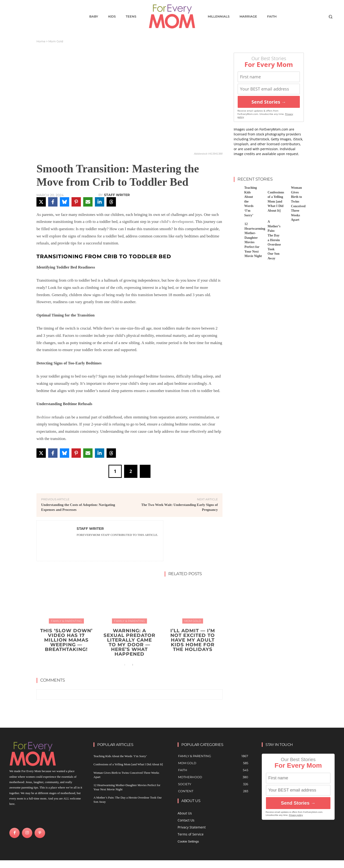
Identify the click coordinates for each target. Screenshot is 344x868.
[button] (330, 17)
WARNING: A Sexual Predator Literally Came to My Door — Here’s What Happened (129, 642)
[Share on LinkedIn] (100, 202)
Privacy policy (296, 815)
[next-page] (132, 665)
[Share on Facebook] (53, 202)
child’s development (176, 222)
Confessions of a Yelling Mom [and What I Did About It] (276, 202)
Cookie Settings (188, 841)
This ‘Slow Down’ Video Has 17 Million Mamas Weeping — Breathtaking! (66, 640)
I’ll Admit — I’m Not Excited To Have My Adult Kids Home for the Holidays (193, 640)
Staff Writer (117, 195)
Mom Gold (56, 41)
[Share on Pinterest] (76, 202)
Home (41, 41)
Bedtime (43, 417)
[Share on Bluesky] (64, 202)
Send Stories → (269, 102)
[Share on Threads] (111, 202)
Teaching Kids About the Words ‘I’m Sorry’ (120, 756)
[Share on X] (41, 202)
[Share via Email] (88, 202)
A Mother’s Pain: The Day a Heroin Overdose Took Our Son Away (274, 240)
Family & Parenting (66, 621)
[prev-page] (125, 665)
